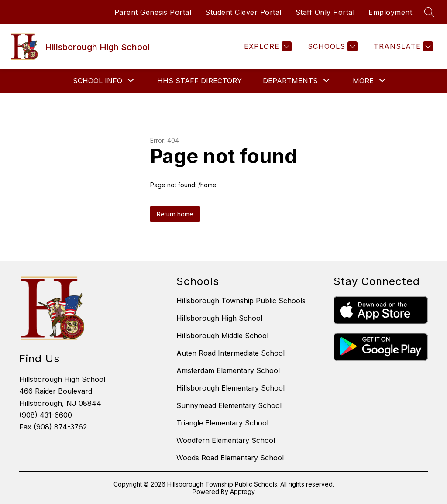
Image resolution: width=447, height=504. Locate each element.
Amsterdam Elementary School (228, 370)
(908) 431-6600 (46, 415)
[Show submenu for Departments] (290, 81)
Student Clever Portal (243, 12)
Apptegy (242, 492)
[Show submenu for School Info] (98, 81)
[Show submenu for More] (363, 81)
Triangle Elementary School (222, 423)
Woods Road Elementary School (230, 458)
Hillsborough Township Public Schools (241, 301)
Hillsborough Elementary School (230, 388)
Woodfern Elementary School (226, 440)
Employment (390, 12)
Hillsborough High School (219, 318)
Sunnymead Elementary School (229, 405)
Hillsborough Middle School (222, 336)
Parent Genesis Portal (153, 12)
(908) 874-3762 (60, 427)
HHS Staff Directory (199, 81)
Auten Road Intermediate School (230, 353)
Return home (175, 214)
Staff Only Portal (325, 12)
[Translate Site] (402, 46)
